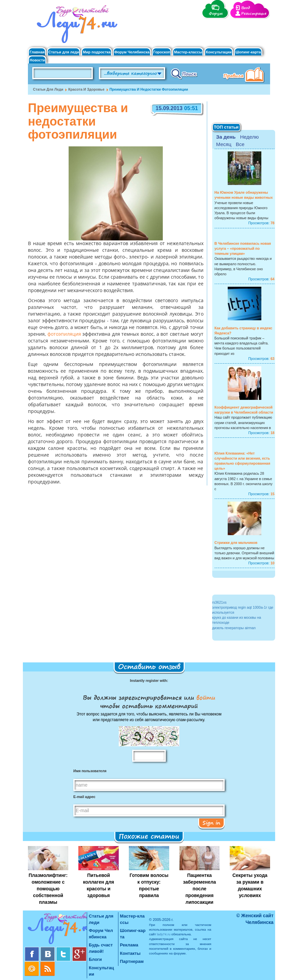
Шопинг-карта (248, 52)
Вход (246, 8)
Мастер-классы (188, 52)
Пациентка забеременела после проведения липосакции (199, 889)
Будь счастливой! (101, 948)
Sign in (211, 823)
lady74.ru (164, 934)
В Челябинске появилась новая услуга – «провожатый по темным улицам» (243, 248)
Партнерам (132, 961)
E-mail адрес (84, 797)
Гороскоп (162, 52)
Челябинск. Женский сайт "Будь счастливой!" (76, 26)
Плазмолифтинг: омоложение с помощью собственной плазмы (48, 889)
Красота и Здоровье (86, 89)
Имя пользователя (90, 771)
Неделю (249, 137)
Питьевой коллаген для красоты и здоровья (99, 885)
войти (205, 697)
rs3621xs (219, 602)
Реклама (129, 945)
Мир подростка (97, 52)
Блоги (95, 959)
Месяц (224, 144)
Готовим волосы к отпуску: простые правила (149, 885)
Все (240, 144)
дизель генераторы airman (234, 628)
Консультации (219, 52)
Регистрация (254, 14)
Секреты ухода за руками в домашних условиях (250, 885)
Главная (37, 52)
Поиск (184, 74)
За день (226, 137)
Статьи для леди (64, 52)
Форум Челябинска (132, 52)
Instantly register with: (149, 681)
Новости (37, 60)
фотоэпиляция (64, 334)
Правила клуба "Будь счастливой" (245, 76)
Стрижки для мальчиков (236, 543)
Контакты (130, 953)
